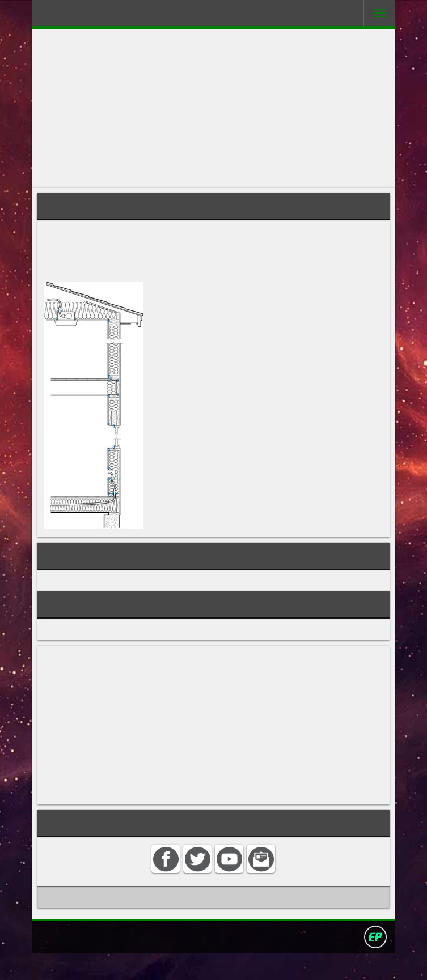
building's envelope (98, 244)
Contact (133, 962)
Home (98, 962)
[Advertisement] (213, 108)
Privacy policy (218, 962)
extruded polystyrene (152, 255)
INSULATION (70, 597)
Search (170, 962)
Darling (75, 16)
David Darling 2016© (297, 962)
